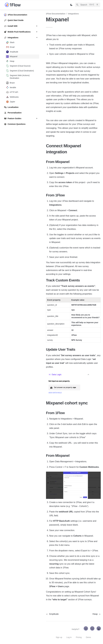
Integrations (73, 14)
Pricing (79, 637)
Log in (69, 637)
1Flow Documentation (56, 14)
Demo (88, 637)
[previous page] (52, 614)
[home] (23, 5)
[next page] (97, 614)
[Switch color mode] (71, 5)
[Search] (88, 5)
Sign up (59, 637)
